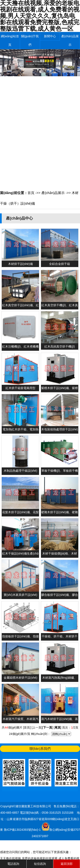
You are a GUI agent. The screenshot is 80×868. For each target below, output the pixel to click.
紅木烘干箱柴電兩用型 (20, 388)
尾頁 (58, 727)
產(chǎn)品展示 (70, 40)
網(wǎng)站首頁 (10, 40)
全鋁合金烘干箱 (60, 264)
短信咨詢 (40, 864)
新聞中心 (50, 36)
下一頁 (48, 727)
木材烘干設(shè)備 (20, 264)
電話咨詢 (13, 864)
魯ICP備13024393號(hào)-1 (23, 830)
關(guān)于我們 (30, 40)
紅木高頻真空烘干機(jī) (60, 346)
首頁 (31, 193)
